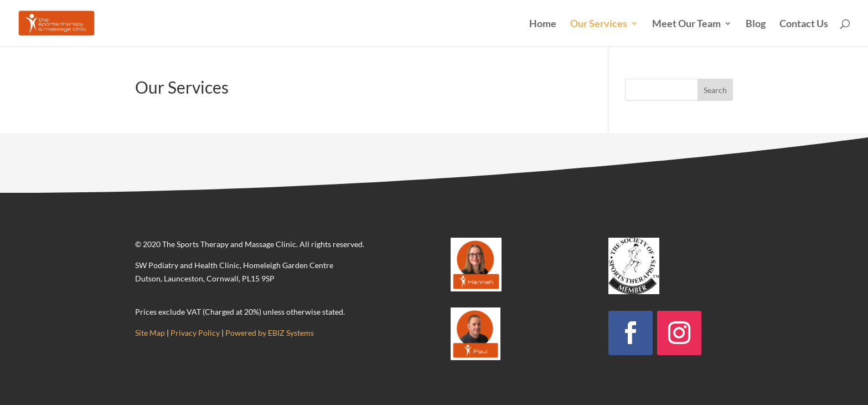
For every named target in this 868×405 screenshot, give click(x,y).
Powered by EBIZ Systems (270, 333)
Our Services (599, 24)
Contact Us (804, 24)
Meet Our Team (686, 24)
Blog (756, 24)
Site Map (150, 333)
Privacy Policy (195, 333)
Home (543, 24)
